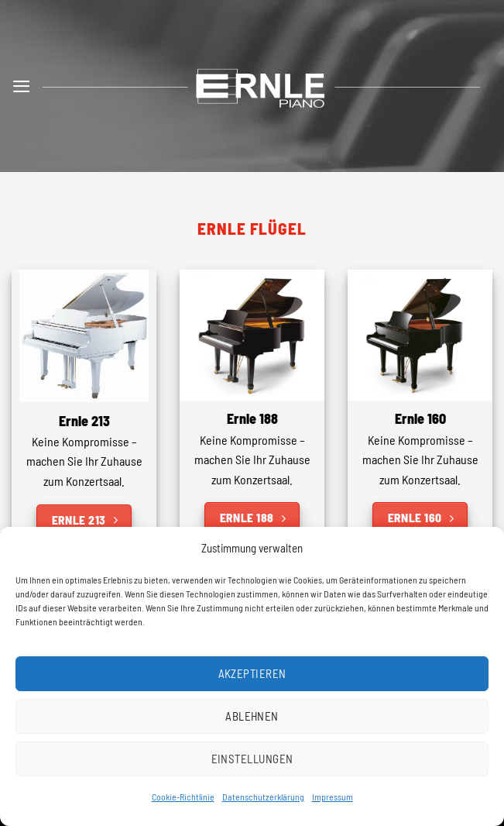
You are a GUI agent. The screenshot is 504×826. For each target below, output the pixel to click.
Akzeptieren (252, 673)
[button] (22, 86)
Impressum (333, 797)
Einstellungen (252, 759)
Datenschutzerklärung (263, 797)
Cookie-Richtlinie (183, 797)
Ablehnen (252, 716)
